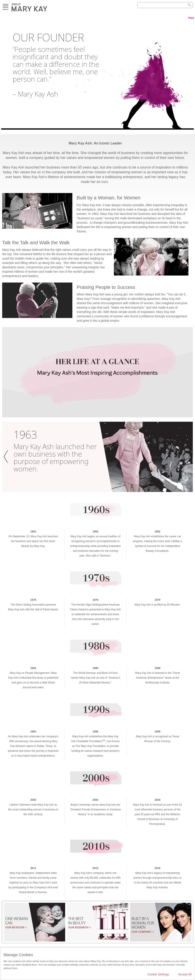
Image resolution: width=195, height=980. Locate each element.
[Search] (165, 5)
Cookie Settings (158, 974)
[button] (7, 457)
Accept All (185, 974)
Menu (6, 6)
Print (191, 18)
